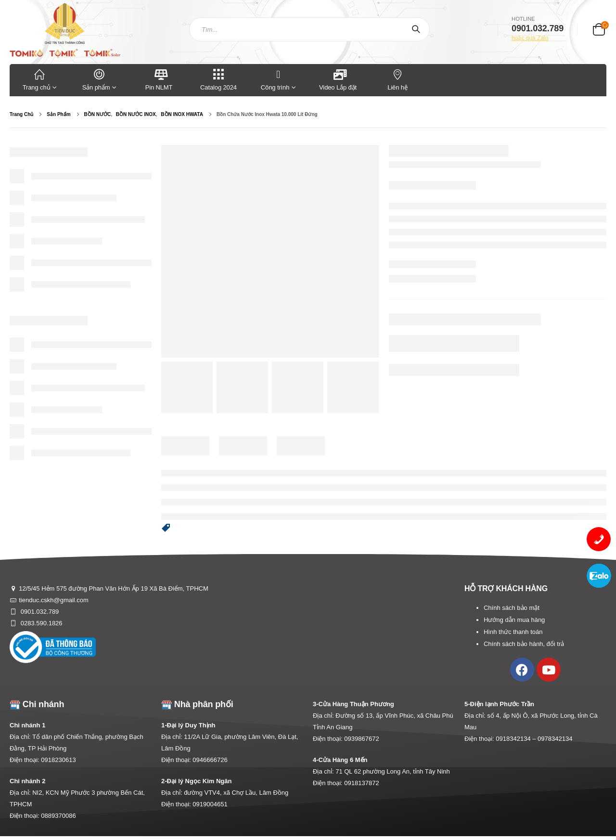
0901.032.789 (39, 612)
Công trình (275, 79)
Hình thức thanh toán (513, 632)
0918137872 (361, 783)
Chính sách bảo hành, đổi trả (524, 644)
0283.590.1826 (40, 623)
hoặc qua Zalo (530, 38)
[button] (166, 529)
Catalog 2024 (218, 79)
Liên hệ (398, 79)
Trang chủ (39, 79)
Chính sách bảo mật (512, 608)
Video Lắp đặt (338, 79)
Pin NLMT (159, 79)
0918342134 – (517, 739)
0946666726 (210, 760)
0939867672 (361, 739)
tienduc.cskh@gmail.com (54, 600)
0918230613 (58, 760)
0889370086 (58, 816)
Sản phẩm (99, 79)
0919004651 (210, 804)
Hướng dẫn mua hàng (514, 620)
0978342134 (555, 739)
